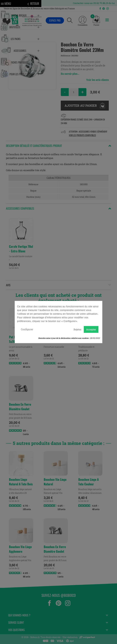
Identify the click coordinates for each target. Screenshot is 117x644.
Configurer (27, 329)
